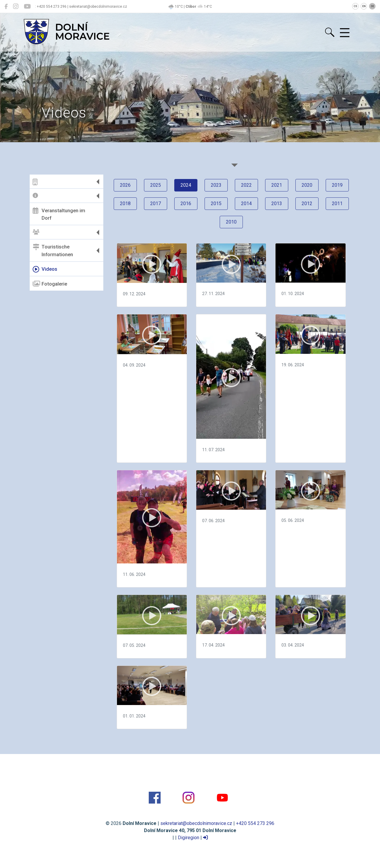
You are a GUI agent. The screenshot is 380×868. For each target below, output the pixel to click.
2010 (231, 222)
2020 (307, 185)
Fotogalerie (50, 284)
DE (372, 6)
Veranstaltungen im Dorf (59, 214)
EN (364, 6)
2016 (186, 203)
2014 (246, 203)
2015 (216, 203)
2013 (277, 203)
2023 (216, 185)
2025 (156, 185)
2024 (186, 185)
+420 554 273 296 (255, 823)
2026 (125, 185)
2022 (246, 185)
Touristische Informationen (53, 251)
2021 (277, 185)
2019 (337, 185)
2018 (125, 203)
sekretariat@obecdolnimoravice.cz (196, 823)
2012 (307, 203)
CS (355, 6)
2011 (337, 203)
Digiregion (189, 838)
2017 (156, 203)
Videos (45, 269)
